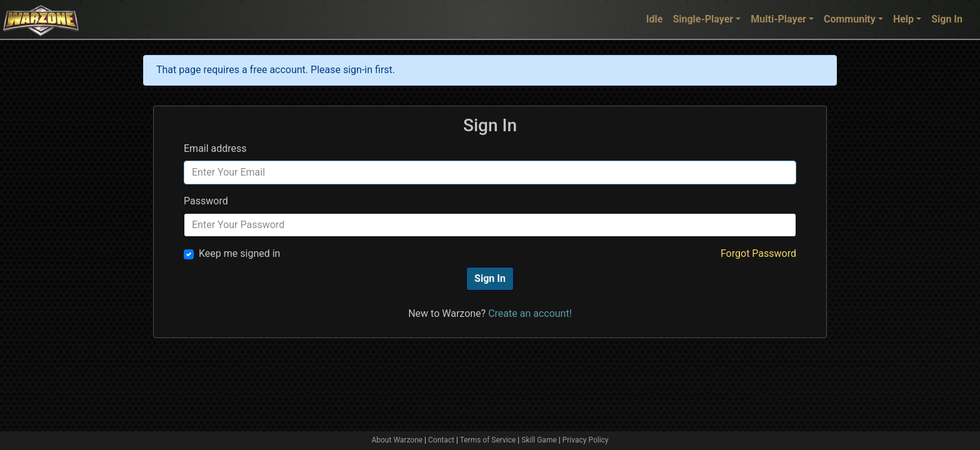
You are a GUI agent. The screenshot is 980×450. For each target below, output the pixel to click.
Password (206, 201)
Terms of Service (488, 440)
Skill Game (539, 440)
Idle (655, 19)
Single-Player (703, 19)
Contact (441, 440)
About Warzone (397, 440)
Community (850, 19)
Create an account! (530, 313)
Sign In (947, 19)
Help (903, 19)
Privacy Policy (586, 440)
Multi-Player (778, 19)
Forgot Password (758, 253)
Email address (215, 148)
